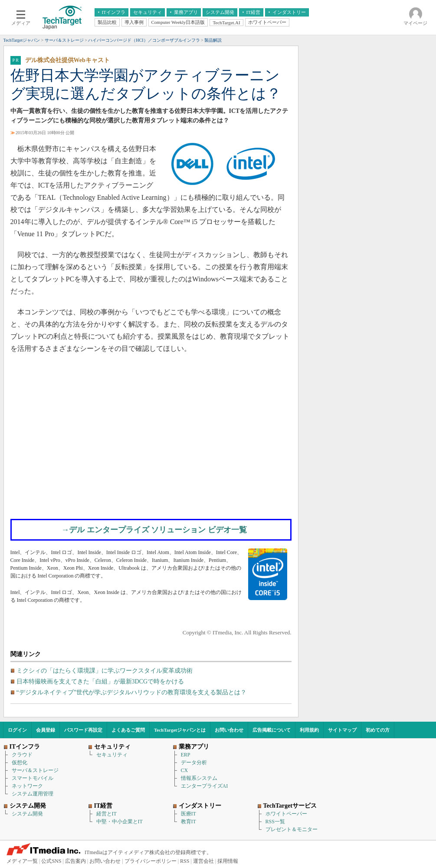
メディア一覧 (22, 861)
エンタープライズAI (205, 786)
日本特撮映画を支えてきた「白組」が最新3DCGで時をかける (100, 682)
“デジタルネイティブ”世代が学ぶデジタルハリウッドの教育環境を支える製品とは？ (131, 692)
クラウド (22, 755)
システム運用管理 (33, 794)
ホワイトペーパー (286, 814)
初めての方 (378, 730)
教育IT (188, 822)
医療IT (188, 814)
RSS (185, 861)
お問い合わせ (229, 730)
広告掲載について (272, 730)
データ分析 (194, 762)
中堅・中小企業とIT (120, 822)
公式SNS (51, 861)
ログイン (17, 730)
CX (185, 770)
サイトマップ (342, 730)
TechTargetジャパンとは (180, 730)
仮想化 (20, 762)
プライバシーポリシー (151, 861)
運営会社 (203, 861)
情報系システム (199, 778)
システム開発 (27, 814)
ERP (186, 755)
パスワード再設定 (83, 730)
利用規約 (309, 730)
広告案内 (75, 861)
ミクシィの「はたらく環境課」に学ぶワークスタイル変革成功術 (105, 671)
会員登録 (46, 730)
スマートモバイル (33, 778)
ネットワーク (27, 786)
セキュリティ (112, 755)
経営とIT (107, 814)
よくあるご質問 (128, 730)
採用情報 (228, 861)
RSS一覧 (275, 822)
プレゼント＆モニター (292, 829)
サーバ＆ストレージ (35, 770)
